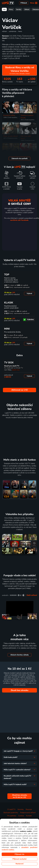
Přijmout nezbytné (19, 859)
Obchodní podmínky (11, 813)
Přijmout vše (19, 854)
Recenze (29, 809)
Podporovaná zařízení (28, 813)
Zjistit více (16, 370)
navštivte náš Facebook (19, 220)
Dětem (27, 9)
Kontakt (29, 816)
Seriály (19, 9)
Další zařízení (32, 595)
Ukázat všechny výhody (19, 655)
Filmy (11, 9)
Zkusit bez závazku (19, 690)
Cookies (21, 816)
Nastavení (19, 864)
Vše (4, 9)
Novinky (21, 809)
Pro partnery (12, 816)
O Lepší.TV (11, 809)
